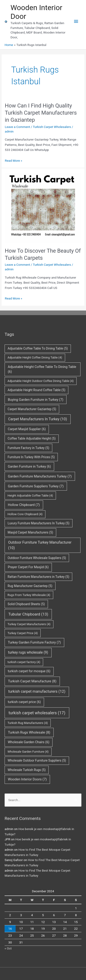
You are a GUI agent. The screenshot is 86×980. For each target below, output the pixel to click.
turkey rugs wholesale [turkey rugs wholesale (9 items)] (28, 652)
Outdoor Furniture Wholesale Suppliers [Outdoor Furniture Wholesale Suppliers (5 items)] (37, 558)
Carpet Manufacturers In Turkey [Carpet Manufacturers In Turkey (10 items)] (37, 419)
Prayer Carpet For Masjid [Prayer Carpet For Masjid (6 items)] (28, 567)
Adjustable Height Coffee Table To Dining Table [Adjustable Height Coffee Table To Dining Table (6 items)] (42, 369)
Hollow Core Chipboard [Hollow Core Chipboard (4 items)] (25, 514)
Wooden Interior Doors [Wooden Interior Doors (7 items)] (27, 779)
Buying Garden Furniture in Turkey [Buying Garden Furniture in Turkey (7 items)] (36, 400)
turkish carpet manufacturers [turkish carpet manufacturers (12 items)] (37, 691)
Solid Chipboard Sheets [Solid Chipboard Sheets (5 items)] (26, 604)
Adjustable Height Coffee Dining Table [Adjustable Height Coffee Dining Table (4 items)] (35, 357)
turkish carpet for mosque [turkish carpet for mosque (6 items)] (29, 671)
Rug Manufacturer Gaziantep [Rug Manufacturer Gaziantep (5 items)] (30, 586)
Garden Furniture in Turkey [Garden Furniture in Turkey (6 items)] (29, 466)
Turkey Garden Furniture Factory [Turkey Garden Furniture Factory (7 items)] (34, 642)
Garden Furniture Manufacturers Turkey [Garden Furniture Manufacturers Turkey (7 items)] (40, 476)
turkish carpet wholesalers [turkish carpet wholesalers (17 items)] (37, 713)
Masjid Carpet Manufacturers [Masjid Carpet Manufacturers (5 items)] (30, 532)
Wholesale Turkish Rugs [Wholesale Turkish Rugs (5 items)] (27, 770)
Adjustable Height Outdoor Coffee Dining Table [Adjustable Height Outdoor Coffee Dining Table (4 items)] (41, 381)
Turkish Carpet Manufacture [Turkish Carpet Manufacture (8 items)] (32, 681)
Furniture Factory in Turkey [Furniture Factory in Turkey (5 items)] (28, 448)
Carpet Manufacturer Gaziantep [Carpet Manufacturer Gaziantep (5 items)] (32, 409)
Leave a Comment (17, 127)
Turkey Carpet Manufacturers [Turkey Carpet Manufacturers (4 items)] (29, 624)
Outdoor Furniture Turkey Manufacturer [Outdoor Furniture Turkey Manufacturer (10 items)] (40, 545)
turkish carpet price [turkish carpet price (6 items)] (24, 702)
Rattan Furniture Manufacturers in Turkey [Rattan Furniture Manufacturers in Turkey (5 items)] (38, 577)
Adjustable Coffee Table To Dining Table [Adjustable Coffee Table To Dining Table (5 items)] (38, 348)
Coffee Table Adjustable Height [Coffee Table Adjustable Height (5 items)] (32, 438)
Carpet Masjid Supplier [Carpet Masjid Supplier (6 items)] (27, 429)
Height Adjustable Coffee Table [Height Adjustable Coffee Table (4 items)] (30, 496)
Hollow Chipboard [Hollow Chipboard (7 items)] (24, 505)
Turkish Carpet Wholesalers (52, 127)
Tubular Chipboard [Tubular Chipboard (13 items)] (28, 614)
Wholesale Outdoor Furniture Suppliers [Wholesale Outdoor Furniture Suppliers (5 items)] (37, 760)
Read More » (14, 161)
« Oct (8, 948)
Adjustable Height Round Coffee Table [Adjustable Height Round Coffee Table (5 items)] (36, 390)
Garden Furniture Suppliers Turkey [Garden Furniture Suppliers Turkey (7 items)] (36, 486)
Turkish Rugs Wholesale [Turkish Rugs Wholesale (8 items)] (29, 732)
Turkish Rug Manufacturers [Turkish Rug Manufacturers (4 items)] (28, 723)
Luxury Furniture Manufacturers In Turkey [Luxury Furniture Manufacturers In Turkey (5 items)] (38, 523)
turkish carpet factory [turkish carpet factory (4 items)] (24, 662)
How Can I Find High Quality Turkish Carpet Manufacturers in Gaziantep (41, 113)
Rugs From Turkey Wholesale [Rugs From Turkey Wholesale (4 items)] (29, 595)
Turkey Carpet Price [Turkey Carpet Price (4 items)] (23, 633)
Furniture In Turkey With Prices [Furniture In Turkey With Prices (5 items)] (31, 457)
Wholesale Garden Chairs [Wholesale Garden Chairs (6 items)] (29, 742)
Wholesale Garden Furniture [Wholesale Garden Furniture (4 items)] (28, 752)
